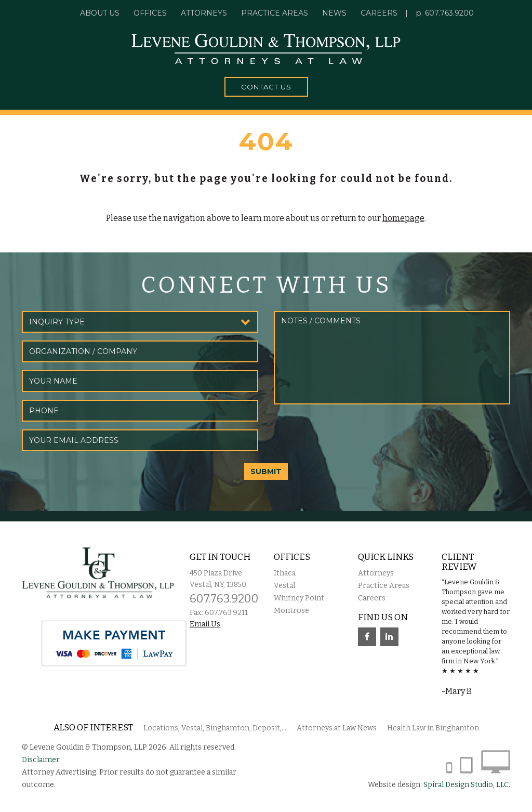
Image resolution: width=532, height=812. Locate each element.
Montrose (291, 611)
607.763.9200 (449, 13)
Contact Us (266, 87)
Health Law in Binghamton (433, 728)
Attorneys (204, 13)
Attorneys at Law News (337, 728)
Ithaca (285, 573)
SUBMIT (266, 472)
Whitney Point (299, 598)
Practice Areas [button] (275, 13)
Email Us (205, 624)
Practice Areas (384, 586)
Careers (379, 13)
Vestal (284, 586)
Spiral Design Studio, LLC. (467, 785)
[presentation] (353, 433)
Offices (150, 13)
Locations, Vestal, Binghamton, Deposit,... (215, 728)
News (334, 13)
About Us (100, 13)
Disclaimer (41, 760)
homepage (403, 218)
